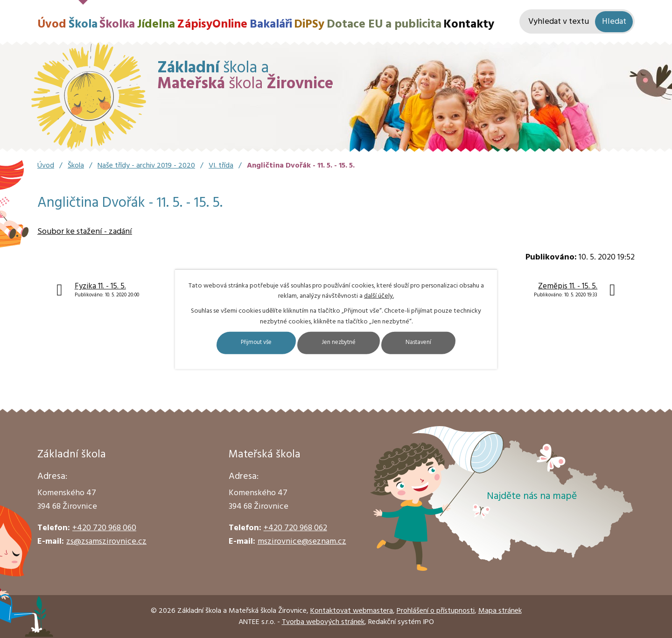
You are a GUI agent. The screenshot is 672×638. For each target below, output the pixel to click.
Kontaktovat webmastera (352, 611)
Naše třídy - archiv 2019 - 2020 (146, 166)
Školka (117, 25)
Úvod (52, 25)
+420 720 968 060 (104, 528)
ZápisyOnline (212, 25)
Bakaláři (271, 25)
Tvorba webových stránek (323, 622)
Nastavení (433, 343)
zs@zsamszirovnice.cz (106, 542)
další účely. (379, 296)
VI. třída (221, 166)
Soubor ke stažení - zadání (85, 232)
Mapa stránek (500, 611)
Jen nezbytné (340, 343)
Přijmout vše (243, 343)
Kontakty (469, 25)
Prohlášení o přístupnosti (436, 611)
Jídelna (156, 25)
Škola (83, 25)
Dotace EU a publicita (384, 25)
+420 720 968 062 (295, 528)
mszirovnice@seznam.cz (302, 542)
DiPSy (309, 25)
